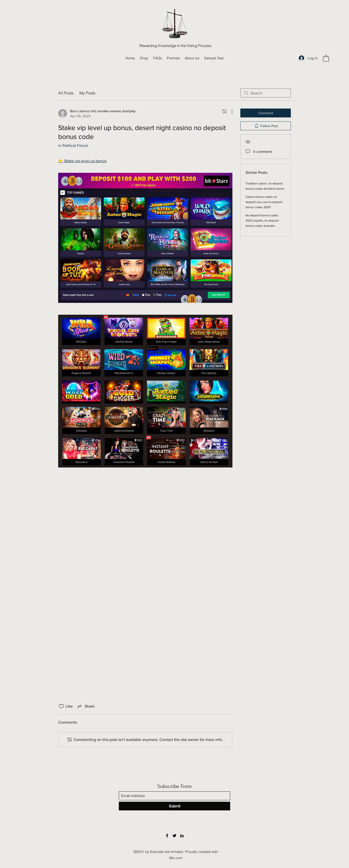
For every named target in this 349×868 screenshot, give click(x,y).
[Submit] (174, 806)
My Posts (87, 93)
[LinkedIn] (182, 836)
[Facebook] (167, 836)
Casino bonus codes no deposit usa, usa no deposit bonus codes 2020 (264, 202)
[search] (266, 93)
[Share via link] (86, 706)
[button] (326, 58)
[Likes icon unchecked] (61, 706)
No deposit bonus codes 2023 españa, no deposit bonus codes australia (262, 221)
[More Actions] (229, 111)
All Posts (66, 93)
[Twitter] (174, 836)
